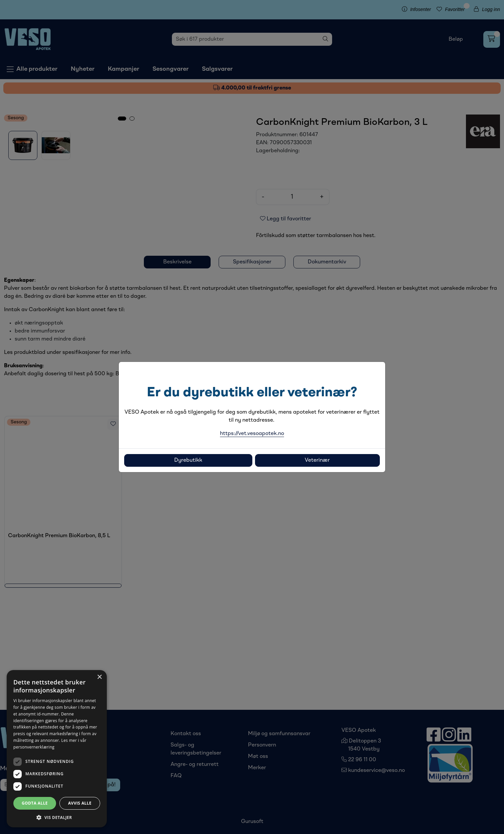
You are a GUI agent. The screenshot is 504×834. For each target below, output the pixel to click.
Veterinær (317, 460)
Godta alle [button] (35, 803)
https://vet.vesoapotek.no (252, 434)
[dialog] (57, 749)
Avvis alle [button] (80, 803)
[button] (57, 817)
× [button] (99, 677)
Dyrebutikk (188, 460)
